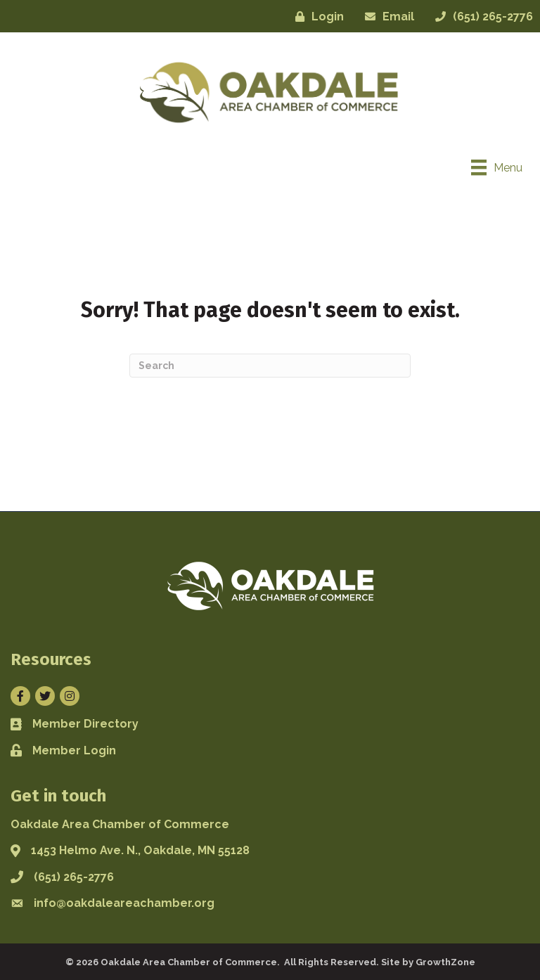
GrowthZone (445, 962)
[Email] (386, 17)
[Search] (270, 366)
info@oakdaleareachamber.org (124, 903)
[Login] (316, 17)
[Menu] (497, 167)
